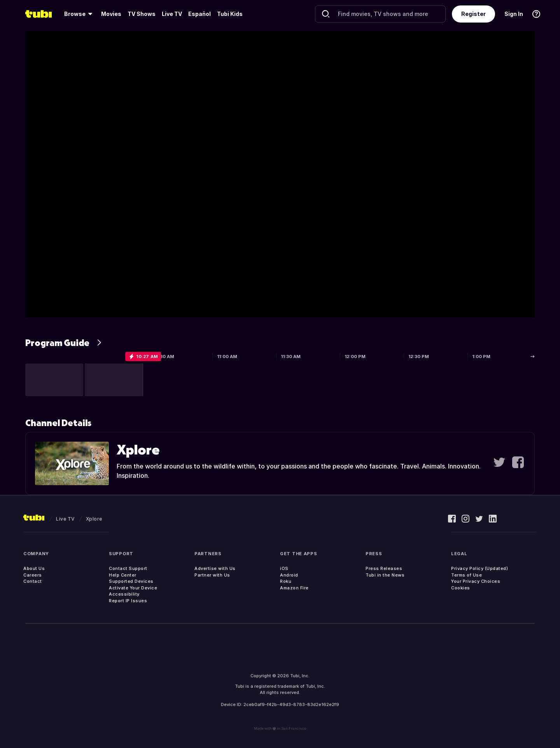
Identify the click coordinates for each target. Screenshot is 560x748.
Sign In (514, 14)
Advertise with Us (215, 568)
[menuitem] (80, 14)
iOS (284, 568)
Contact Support (128, 568)
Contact (33, 581)
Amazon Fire (294, 588)
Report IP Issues (128, 601)
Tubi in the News (385, 575)
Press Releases (384, 568)
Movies (111, 14)
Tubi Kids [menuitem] (230, 14)
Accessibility (124, 594)
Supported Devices (131, 581)
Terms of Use (466, 575)
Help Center (123, 575)
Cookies (461, 588)
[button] (54, 380)
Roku (286, 581)
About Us (34, 568)
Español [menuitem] (199, 14)
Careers (33, 575)
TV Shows (142, 14)
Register (473, 14)
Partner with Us (212, 575)
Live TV (172, 14)
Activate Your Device (133, 588)
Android (289, 575)
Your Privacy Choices (476, 581)
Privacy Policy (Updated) (479, 568)
